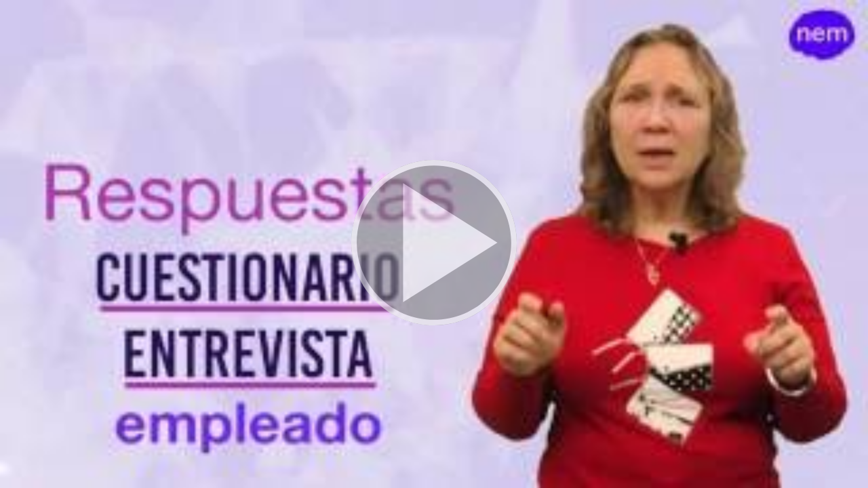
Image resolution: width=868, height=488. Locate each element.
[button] (434, 244)
